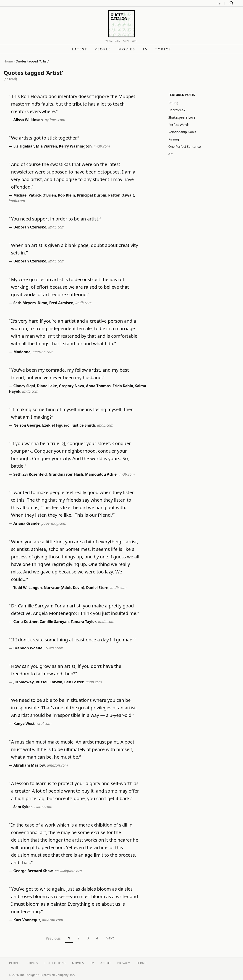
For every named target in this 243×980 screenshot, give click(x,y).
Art (171, 154)
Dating (173, 103)
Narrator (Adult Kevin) (64, 588)
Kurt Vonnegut (27, 920)
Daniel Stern (97, 588)
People (103, 49)
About (106, 963)
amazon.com (43, 352)
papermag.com (54, 523)
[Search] (232, 3)
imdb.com (102, 146)
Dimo (42, 303)
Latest (80, 49)
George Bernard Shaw (33, 871)
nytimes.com (55, 120)
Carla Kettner (26, 622)
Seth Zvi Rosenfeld (30, 474)
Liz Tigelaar (24, 146)
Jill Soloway (24, 682)
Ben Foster (74, 682)
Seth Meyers (25, 303)
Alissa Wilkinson (28, 120)
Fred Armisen (61, 303)
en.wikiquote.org (68, 871)
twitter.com (54, 648)
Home (8, 61)
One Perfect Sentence (185, 146)
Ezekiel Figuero (56, 425)
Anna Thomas (98, 386)
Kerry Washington (75, 146)
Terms (141, 963)
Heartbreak (177, 110)
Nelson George (27, 425)
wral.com (44, 723)
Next (110, 938)
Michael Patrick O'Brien (35, 195)
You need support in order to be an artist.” (56, 219)
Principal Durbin (92, 195)
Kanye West (24, 723)
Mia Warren (47, 146)
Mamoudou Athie (101, 474)
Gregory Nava (71, 386)
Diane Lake (47, 386)
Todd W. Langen (28, 588)
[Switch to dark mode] (219, 3)
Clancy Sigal (24, 386)
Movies (127, 49)
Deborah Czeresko (30, 227)
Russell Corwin (49, 682)
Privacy (124, 963)
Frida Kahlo (123, 386)
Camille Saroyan (54, 622)
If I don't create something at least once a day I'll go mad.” (73, 640)
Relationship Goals (182, 132)
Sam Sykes (23, 807)
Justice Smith (83, 425)
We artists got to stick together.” (45, 138)
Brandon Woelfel (29, 648)
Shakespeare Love (182, 117)
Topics (163, 49)
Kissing (174, 139)
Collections (55, 963)
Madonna (22, 352)
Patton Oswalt (121, 195)
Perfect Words (179, 125)
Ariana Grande (27, 523)
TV (145, 49)
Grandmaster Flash (66, 474)
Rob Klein (67, 195)
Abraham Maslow (29, 765)
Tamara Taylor (84, 622)
